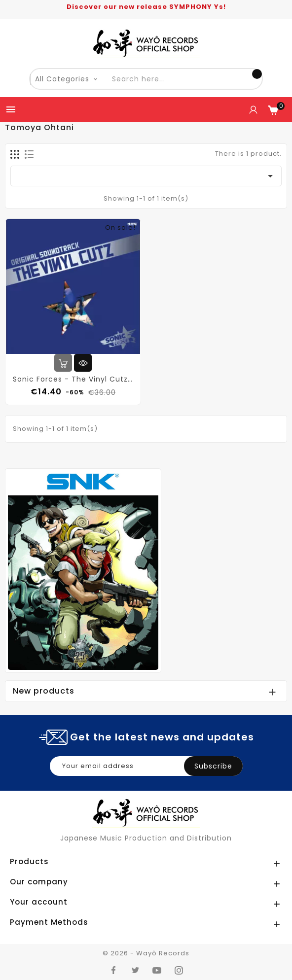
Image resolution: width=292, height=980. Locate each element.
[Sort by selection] (146, 176)
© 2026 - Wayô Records (146, 953)
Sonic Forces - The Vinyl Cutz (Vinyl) (73, 379)
